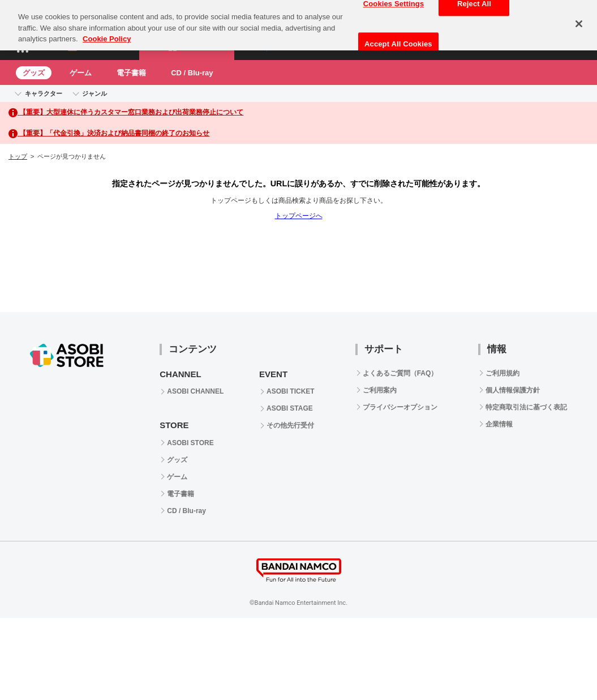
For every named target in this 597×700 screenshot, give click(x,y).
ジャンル (95, 93)
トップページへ (299, 216)
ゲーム (81, 73)
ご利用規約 (502, 373)
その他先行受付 (290, 425)
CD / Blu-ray (192, 73)
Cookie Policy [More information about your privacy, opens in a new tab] (107, 35)
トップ (18, 156)
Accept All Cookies (398, 40)
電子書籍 (131, 73)
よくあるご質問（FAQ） (400, 373)
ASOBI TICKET (291, 391)
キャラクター (44, 93)
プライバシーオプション (400, 407)
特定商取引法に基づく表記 (526, 407)
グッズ (34, 73)
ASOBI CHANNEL (195, 391)
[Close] (579, 20)
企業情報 (499, 424)
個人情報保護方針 (513, 390)
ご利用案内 (380, 390)
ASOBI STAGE (290, 408)
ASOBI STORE (190, 443)
